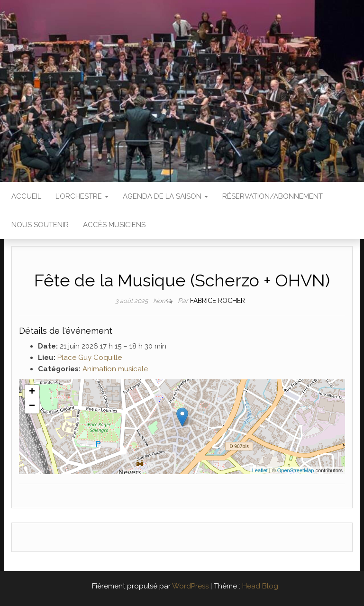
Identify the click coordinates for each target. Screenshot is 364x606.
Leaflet (260, 470)
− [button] (32, 406)
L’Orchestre (82, 196)
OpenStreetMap (296, 470)
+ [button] (32, 392)
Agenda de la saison (165, 196)
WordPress (190, 586)
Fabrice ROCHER (218, 301)
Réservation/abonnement (273, 196)
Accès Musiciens (114, 225)
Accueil (26, 196)
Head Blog (260, 586)
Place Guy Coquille (90, 358)
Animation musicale (115, 369)
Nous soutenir (40, 225)
